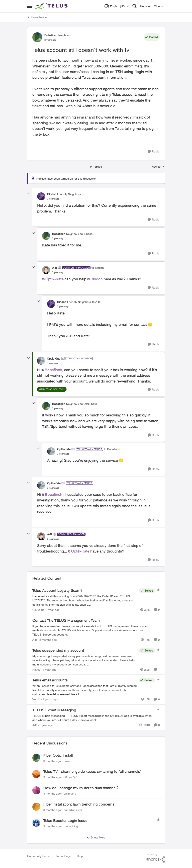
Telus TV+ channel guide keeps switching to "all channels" (93, 771)
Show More (96, 837)
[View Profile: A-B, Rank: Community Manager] (46, 270)
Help (80, 856)
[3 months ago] (52, 761)
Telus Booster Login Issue (65, 821)
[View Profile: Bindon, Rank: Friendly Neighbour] (41, 196)
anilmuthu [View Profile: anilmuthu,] (70, 793)
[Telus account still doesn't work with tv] (53, 199)
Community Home (39, 856)
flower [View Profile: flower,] (68, 761)
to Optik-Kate (89, 404)
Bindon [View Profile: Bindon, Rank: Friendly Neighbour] (52, 194)
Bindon (97, 279)
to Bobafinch (112, 449)
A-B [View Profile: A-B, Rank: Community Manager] (55, 268)
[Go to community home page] (52, 6)
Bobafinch (53, 370)
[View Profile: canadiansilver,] (36, 807)
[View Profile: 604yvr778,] (36, 774)
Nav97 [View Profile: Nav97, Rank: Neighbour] (36, 669)
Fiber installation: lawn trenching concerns (79, 804)
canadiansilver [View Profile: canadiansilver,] (73, 810)
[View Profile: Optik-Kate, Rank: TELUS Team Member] (41, 361)
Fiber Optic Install (58, 755)
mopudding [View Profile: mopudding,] (71, 826)
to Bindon (86, 234)
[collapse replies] (29, 194)
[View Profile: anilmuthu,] (36, 790)
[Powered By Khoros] (155, 858)
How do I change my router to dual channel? (81, 788)
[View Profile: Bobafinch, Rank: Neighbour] (37, 37)
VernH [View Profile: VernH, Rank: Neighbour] (36, 699)
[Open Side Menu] (30, 6)
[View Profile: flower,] (36, 758)
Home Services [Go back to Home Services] (37, 17)
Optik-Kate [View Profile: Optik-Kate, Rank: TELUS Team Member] (54, 358)
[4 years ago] (49, 699)
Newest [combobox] (158, 167)
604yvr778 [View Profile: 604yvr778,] (70, 777)
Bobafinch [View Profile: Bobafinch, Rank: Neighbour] (51, 35)
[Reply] (153, 152)
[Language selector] (117, 6)
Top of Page (63, 856)
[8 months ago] (47, 640)
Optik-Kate (54, 279)
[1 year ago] (52, 610)
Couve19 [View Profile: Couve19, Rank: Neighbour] (38, 610)
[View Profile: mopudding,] (36, 823)
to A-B (96, 302)
